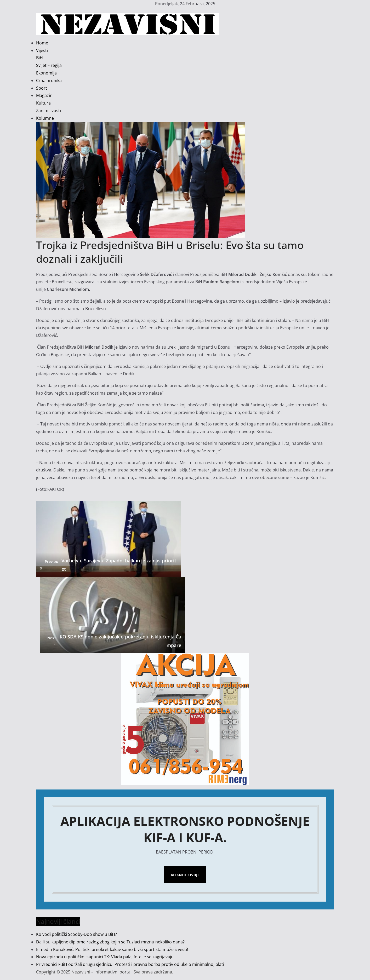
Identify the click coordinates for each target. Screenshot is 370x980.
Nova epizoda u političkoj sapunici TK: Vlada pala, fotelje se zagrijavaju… (106, 957)
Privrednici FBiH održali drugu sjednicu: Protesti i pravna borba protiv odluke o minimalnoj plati (130, 964)
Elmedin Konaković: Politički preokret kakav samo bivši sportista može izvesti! (112, 949)
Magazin (44, 95)
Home (42, 43)
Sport (42, 88)
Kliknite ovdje (185, 875)
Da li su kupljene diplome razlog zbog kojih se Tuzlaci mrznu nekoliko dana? (110, 942)
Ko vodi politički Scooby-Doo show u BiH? (76, 934)
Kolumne (45, 118)
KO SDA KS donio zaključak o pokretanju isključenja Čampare (113, 641)
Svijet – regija (49, 65)
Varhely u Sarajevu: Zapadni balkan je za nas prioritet (108, 565)
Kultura (43, 103)
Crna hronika (49, 80)
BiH (39, 58)
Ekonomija (46, 73)
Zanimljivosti (49, 111)
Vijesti (42, 50)
